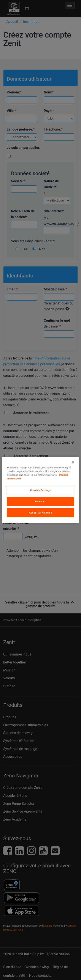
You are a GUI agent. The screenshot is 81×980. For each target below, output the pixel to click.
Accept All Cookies (40, 513)
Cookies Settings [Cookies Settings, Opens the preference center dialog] (41, 490)
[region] (40, 490)
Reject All (40, 501)
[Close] (73, 462)
